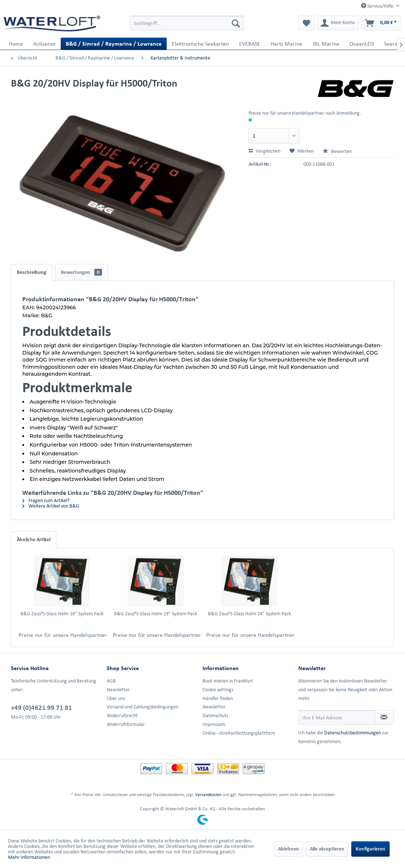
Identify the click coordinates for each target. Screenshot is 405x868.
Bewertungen (82, 272)
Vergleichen (264, 151)
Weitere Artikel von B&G (51, 506)
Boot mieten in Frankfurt (228, 681)
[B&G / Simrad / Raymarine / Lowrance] (114, 44)
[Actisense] (44, 44)
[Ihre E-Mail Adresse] (337, 718)
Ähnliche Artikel (34, 540)
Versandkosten (208, 794)
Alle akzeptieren (327, 849)
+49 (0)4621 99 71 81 (41, 707)
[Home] (16, 44)
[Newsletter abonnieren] (384, 718)
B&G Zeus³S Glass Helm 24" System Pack (249, 614)
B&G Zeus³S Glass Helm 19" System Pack (156, 614)
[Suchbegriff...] (187, 23)
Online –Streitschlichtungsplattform (239, 733)
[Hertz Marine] (286, 44)
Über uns (116, 698)
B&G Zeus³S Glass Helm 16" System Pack (62, 614)
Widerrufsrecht (122, 716)
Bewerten (337, 151)
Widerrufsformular (126, 724)
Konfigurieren (370, 849)
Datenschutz (215, 716)
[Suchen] (236, 23)
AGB (111, 681)
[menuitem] (187, 23)
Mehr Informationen (29, 857)
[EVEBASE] (250, 44)
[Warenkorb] (381, 23)
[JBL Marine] (326, 44)
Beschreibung (32, 272)
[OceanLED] (362, 44)
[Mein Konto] (338, 23)
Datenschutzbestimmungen (353, 733)
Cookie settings (218, 690)
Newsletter (118, 690)
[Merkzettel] (306, 23)
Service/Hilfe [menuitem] (378, 6)
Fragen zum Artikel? (46, 500)
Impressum (214, 724)
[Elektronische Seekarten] (200, 44)
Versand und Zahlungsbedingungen (143, 707)
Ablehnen (289, 849)
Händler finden (218, 698)
